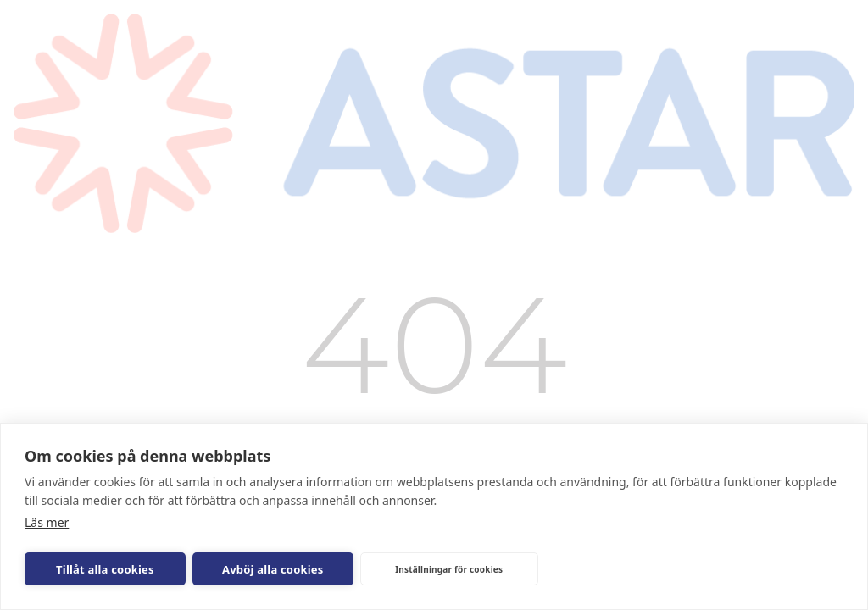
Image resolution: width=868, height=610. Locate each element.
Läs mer (47, 522)
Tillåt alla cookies (105, 569)
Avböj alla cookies (273, 569)
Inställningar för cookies (449, 569)
